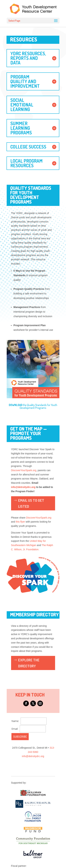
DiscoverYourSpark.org (24, 470)
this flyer (20, 522)
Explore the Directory (29, 663)
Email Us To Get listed (31, 503)
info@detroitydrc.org (23, 487)
